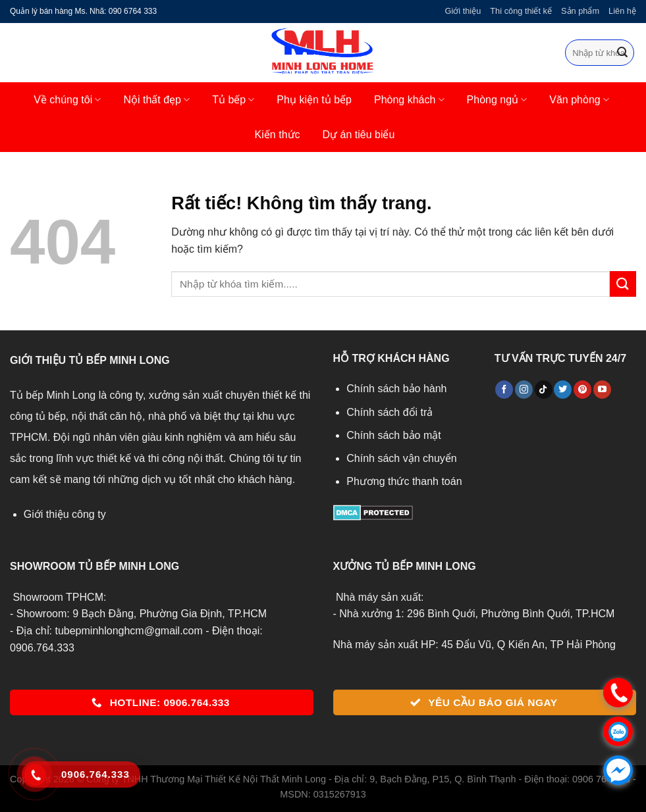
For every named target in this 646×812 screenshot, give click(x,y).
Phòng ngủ (497, 100)
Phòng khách (409, 100)
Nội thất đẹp (156, 100)
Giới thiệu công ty (65, 514)
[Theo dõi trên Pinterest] (582, 390)
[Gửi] (622, 53)
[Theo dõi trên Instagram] (524, 390)
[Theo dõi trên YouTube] (602, 390)
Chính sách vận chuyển (401, 458)
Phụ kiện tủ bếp (314, 100)
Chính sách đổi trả (390, 412)
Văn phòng (579, 100)
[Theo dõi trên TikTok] (544, 390)
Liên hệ (622, 11)
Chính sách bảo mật (393, 435)
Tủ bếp (233, 100)
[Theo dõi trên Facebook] (504, 390)
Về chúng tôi (67, 100)
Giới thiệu (463, 11)
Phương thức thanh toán (404, 481)
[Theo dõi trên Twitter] (563, 390)
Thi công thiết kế (521, 11)
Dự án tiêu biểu (359, 135)
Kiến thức (278, 135)
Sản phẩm (580, 11)
